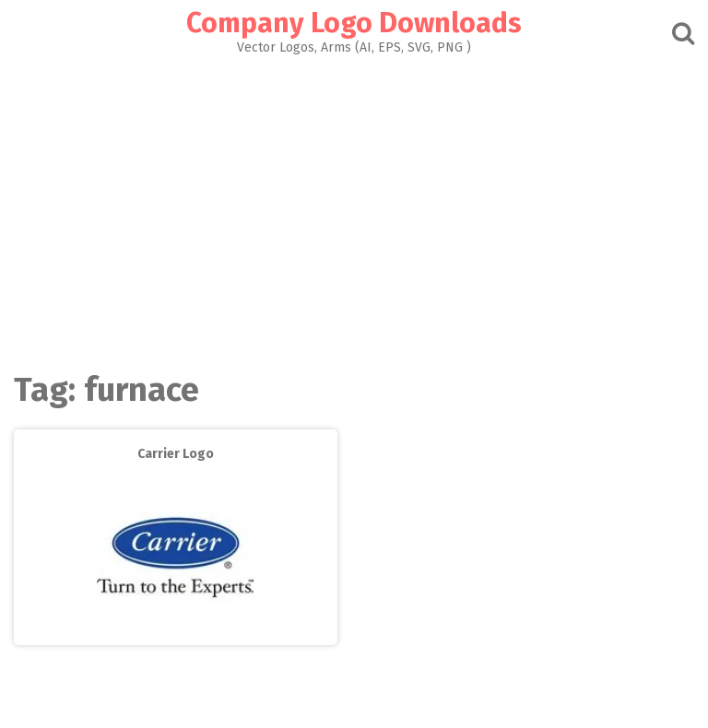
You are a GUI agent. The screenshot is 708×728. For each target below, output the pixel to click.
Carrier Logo (176, 454)
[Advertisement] (354, 208)
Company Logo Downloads (354, 23)
